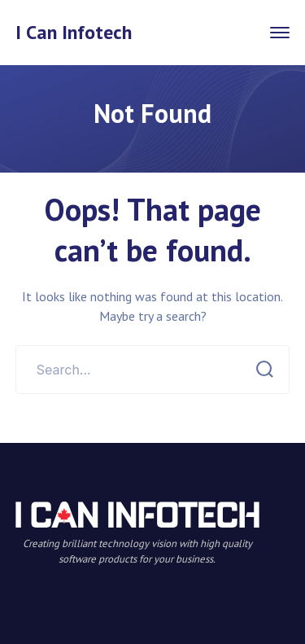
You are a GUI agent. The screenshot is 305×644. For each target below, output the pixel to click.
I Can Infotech (74, 32)
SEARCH (260, 370)
